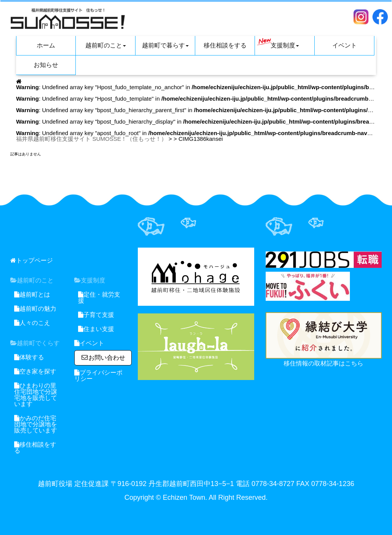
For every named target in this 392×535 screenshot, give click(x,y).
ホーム (46, 45)
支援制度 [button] (278, 43)
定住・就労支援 (99, 298)
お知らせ (46, 65)
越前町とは (32, 294)
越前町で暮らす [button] (165, 45)
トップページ (32, 260)
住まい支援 (96, 329)
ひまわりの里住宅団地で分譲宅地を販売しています (36, 395)
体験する (29, 357)
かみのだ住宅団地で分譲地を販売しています (36, 424)
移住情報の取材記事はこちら (323, 363)
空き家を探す (35, 371)
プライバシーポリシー (98, 376)
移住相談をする (225, 45)
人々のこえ (32, 323)
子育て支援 (96, 315)
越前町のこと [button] (106, 45)
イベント (345, 45)
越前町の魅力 (35, 309)
